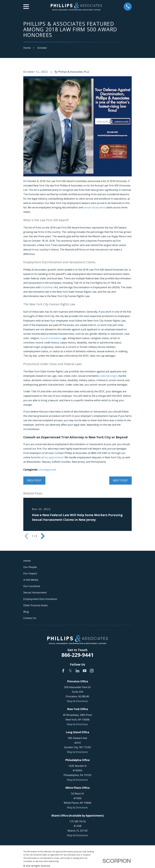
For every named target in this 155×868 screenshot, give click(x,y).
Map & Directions (77, 701)
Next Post (120, 481)
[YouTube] (85, 671)
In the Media (31, 580)
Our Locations (32, 586)
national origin (108, 376)
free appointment (53, 457)
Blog (26, 612)
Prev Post (34, 481)
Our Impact (30, 573)
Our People (30, 567)
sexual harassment (94, 207)
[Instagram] (92, 671)
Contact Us (30, 618)
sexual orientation (51, 338)
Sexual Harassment (35, 592)
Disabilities (48, 287)
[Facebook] (63, 671)
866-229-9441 (77, 655)
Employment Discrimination (40, 599)
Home (27, 561)
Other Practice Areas (35, 605)
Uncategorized (47, 470)
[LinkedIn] (77, 671)
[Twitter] (70, 671)
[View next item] (43, 536)
